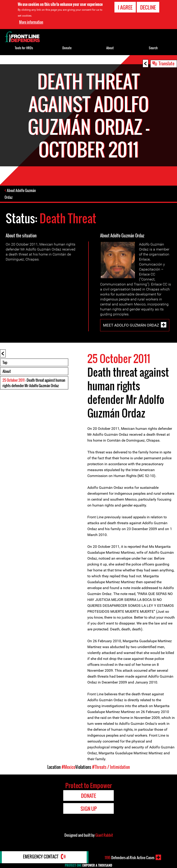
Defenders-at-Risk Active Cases (129, 857)
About (7, 372)
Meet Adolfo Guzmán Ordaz (131, 326)
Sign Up (89, 809)
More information (31, 22)
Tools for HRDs (24, 48)
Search (153, 48)
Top (5, 363)
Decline (148, 7)
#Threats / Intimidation (111, 767)
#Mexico (68, 767)
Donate (67, 48)
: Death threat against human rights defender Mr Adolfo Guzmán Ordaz (34, 383)
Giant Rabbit (104, 836)
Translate (167, 63)
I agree (125, 7)
